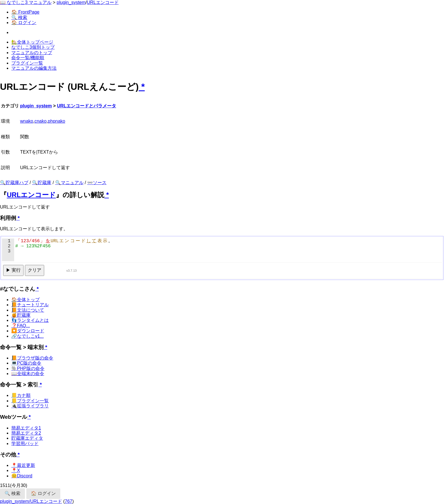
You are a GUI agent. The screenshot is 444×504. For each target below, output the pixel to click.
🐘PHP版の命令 (28, 368)
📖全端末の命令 (28, 374)
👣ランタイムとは (30, 320)
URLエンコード (103, 2)
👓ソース (97, 183)
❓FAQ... (21, 326)
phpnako (56, 121)
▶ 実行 (13, 270)
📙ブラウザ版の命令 (32, 358)
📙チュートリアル (30, 305)
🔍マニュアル (69, 183)
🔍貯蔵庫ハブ (14, 183)
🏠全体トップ (25, 300)
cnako (41, 121)
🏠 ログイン (24, 23)
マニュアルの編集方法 (34, 68)
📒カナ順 (21, 395)
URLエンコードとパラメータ (87, 106)
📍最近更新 (23, 465)
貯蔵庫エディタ (27, 438)
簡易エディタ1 (26, 428)
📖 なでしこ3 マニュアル (26, 2)
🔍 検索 (19, 17)
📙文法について (28, 310)
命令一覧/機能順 (28, 58)
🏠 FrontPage (25, 12)
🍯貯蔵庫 (21, 315)
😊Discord (22, 476)
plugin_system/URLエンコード (31, 501)
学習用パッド (25, 444)
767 (69, 501)
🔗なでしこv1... (27, 336)
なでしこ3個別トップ (33, 47)
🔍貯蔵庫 (42, 183)
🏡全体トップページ (32, 42)
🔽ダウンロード (28, 331)
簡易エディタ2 (26, 433)
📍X (16, 470)
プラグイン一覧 (27, 63)
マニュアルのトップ (32, 53)
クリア (35, 270)
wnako (27, 121)
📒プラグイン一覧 (30, 401)
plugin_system (71, 2)
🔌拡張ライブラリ (30, 406)
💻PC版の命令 (26, 363)
